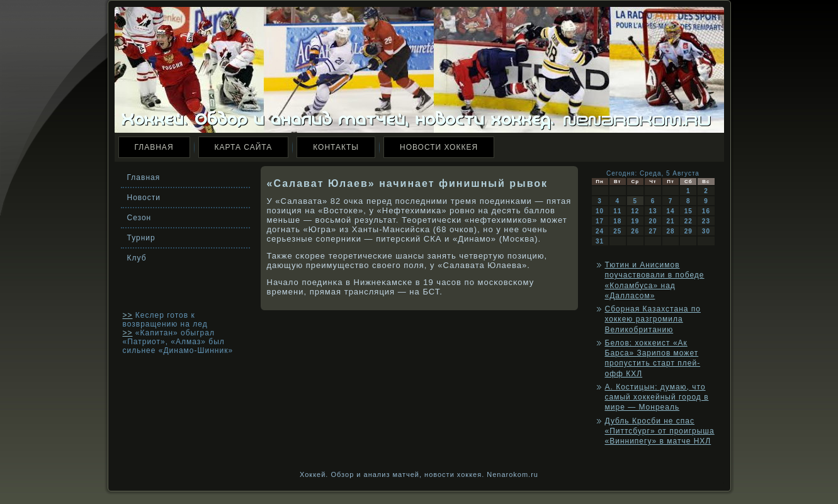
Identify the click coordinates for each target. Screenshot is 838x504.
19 (635, 221)
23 (706, 221)
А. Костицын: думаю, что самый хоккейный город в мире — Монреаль (657, 397)
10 (600, 211)
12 (635, 211)
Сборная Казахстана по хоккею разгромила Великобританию (653, 319)
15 (688, 211)
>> (128, 315)
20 (653, 221)
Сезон (139, 218)
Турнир (141, 238)
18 (617, 221)
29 (688, 231)
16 (706, 211)
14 (671, 211)
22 (688, 221)
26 (635, 231)
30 (706, 231)
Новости (144, 198)
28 (671, 231)
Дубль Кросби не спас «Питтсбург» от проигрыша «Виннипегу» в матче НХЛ (660, 431)
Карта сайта (244, 147)
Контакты (336, 147)
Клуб (137, 258)
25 (617, 231)
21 (671, 221)
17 (600, 221)
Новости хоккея (439, 147)
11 (617, 211)
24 (600, 231)
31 (600, 241)
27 (653, 231)
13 (653, 211)
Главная (154, 147)
